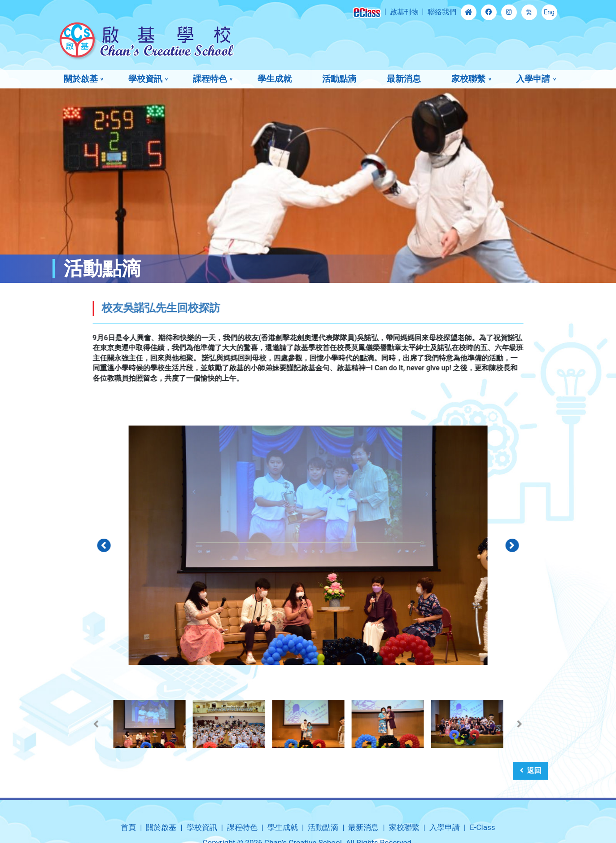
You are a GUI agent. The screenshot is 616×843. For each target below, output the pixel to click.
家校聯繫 (468, 79)
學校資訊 (145, 79)
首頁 (128, 827)
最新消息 (404, 79)
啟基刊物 (404, 12)
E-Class (483, 827)
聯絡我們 (442, 12)
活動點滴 (339, 79)
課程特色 (210, 79)
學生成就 (275, 79)
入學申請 (533, 79)
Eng (549, 12)
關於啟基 (81, 79)
